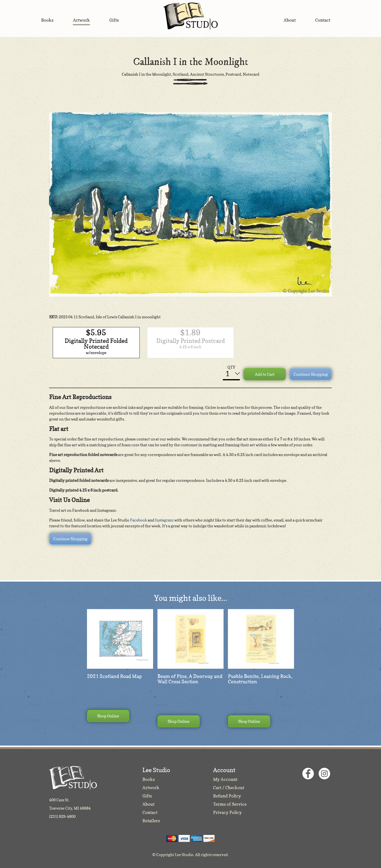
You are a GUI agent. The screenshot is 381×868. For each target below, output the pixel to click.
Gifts (147, 796)
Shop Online (108, 716)
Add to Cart (265, 374)
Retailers (151, 821)
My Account (225, 779)
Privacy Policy (227, 812)
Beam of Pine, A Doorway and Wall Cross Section (190, 679)
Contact (150, 812)
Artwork (151, 788)
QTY (231, 367)
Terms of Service (230, 804)
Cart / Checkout (229, 788)
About (148, 804)
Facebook (139, 520)
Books (149, 779)
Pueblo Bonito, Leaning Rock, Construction (260, 679)
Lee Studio (190, 16)
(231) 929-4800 (62, 816)
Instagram (164, 520)
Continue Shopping (311, 374)
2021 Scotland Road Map (114, 676)
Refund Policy (227, 796)
